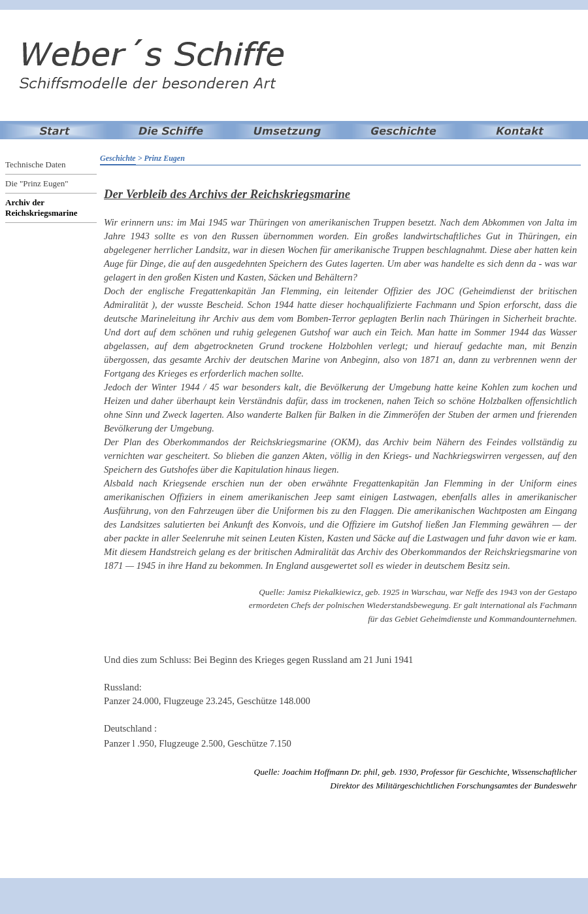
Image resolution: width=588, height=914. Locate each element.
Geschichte (118, 158)
